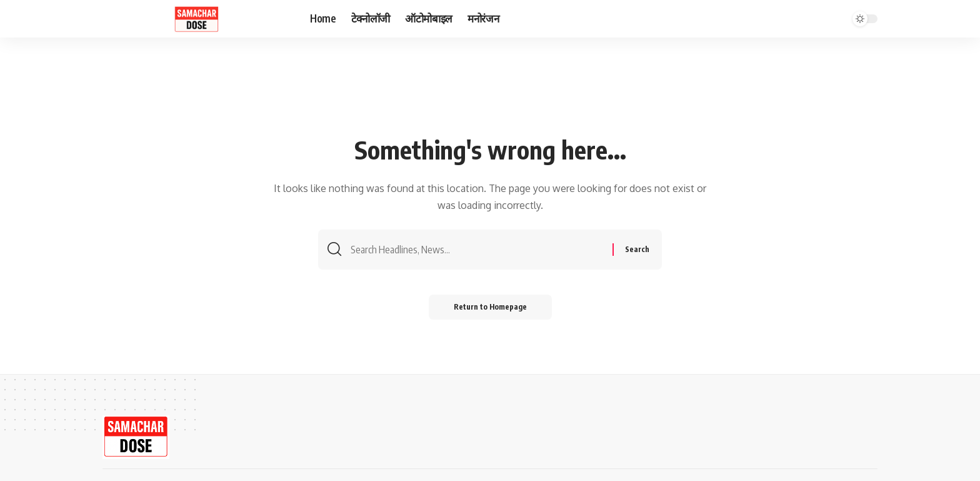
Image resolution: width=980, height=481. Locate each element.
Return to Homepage (490, 307)
